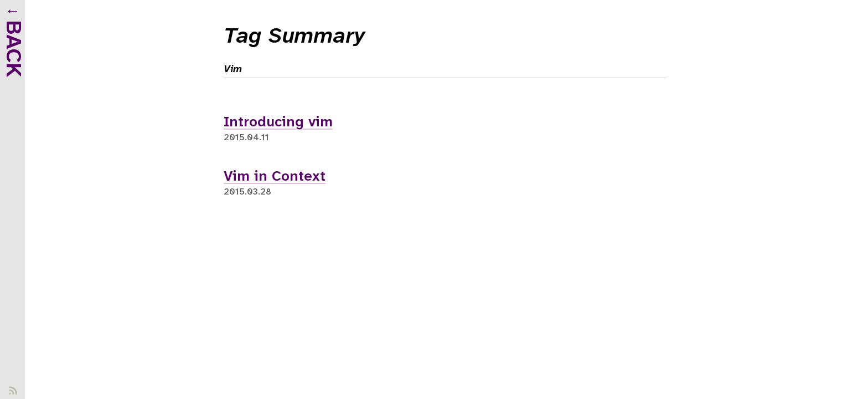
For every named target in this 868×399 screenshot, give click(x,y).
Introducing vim (278, 122)
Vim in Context (275, 177)
